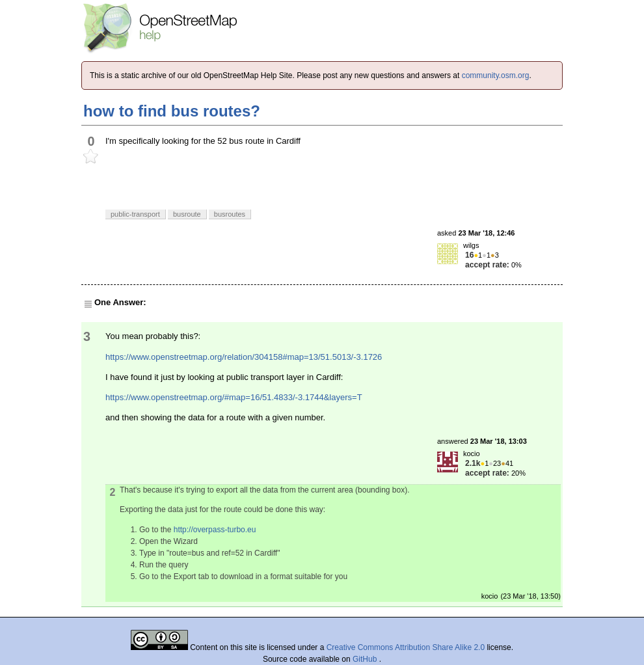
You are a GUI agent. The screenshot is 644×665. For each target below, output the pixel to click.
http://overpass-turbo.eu (215, 530)
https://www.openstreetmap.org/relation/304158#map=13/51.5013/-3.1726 (244, 357)
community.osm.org (496, 75)
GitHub (366, 659)
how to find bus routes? (172, 111)
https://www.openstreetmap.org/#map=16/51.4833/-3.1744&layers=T (234, 397)
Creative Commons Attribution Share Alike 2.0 (406, 647)
